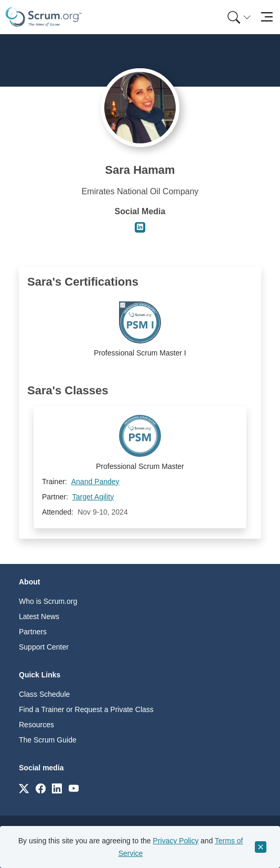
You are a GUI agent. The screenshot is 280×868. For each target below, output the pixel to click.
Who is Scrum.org (48, 601)
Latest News (39, 616)
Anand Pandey (95, 482)
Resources (36, 725)
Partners (33, 632)
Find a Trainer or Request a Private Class (86, 709)
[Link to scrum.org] (24, 788)
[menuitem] (238, 17)
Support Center (44, 647)
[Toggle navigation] (267, 17)
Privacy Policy (176, 841)
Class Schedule (44, 694)
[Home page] (44, 17)
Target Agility (93, 497)
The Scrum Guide (48, 740)
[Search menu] (239, 17)
